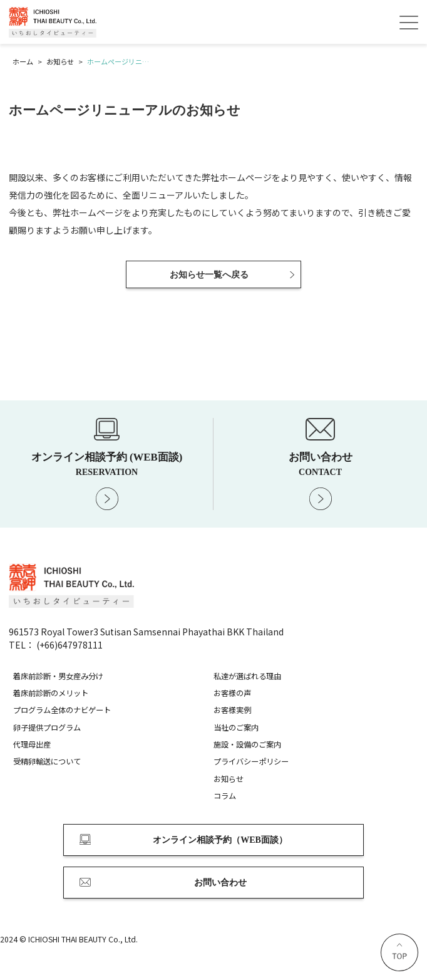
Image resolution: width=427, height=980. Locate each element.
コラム (225, 796)
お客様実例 (232, 710)
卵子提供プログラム (47, 727)
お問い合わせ (320, 464)
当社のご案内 (236, 727)
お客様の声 (232, 693)
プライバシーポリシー (251, 761)
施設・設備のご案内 (247, 744)
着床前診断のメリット (51, 693)
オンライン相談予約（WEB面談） (220, 840)
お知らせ (229, 779)
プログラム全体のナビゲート (62, 710)
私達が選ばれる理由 (247, 676)
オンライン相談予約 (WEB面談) (107, 464)
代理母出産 (32, 744)
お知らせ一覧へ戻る (209, 275)
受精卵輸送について (47, 761)
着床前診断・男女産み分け (58, 676)
